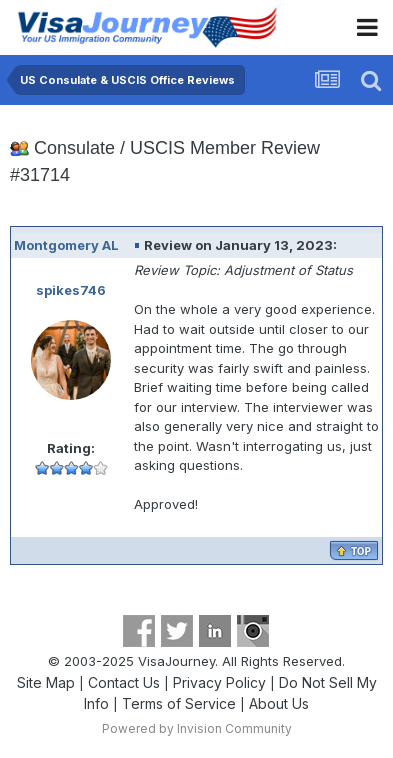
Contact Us (124, 682)
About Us (279, 703)
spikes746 (71, 290)
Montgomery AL (66, 245)
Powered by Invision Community (197, 728)
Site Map (46, 682)
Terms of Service (179, 703)
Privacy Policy (219, 682)
